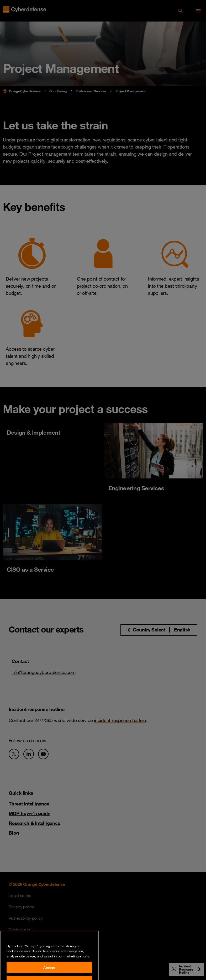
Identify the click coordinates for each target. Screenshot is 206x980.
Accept (49, 973)
